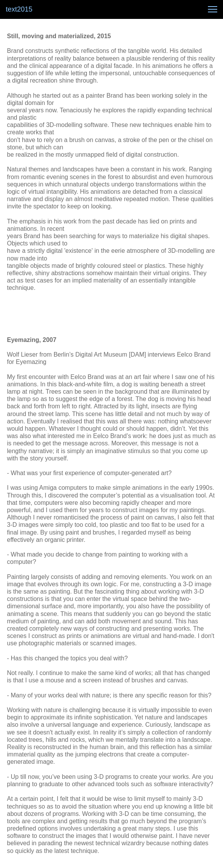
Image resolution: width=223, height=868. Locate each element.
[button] (213, 9)
